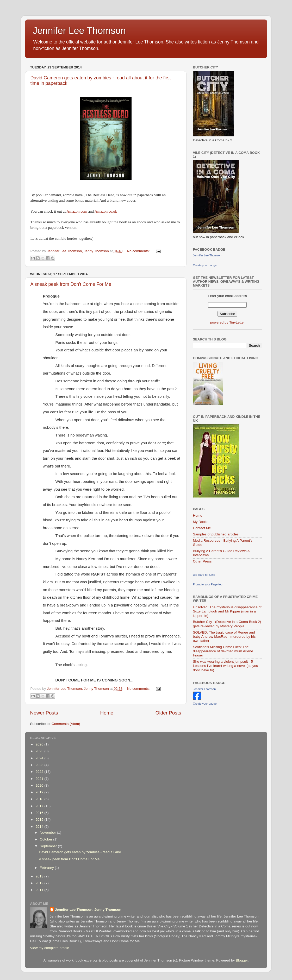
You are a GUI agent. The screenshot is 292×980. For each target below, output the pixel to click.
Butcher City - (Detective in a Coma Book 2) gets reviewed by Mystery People (227, 624)
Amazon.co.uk (106, 211)
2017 (40, 806)
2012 (40, 883)
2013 (40, 876)
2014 (40, 827)
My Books (201, 522)
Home (107, 713)
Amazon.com (77, 211)
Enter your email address (227, 296)
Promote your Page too (208, 584)
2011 (40, 890)
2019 (40, 792)
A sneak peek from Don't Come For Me (71, 284)
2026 (40, 744)
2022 (40, 772)
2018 (40, 799)
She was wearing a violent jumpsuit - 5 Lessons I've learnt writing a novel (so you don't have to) (226, 666)
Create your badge (205, 265)
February (47, 868)
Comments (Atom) (66, 724)
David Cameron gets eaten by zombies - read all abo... (81, 852)
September (49, 846)
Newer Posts (44, 713)
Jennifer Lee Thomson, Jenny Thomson (88, 910)
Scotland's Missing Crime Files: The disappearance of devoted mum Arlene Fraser (223, 651)
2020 (40, 785)
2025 (40, 751)
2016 (40, 813)
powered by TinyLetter (228, 322)
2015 (40, 820)
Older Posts (168, 713)
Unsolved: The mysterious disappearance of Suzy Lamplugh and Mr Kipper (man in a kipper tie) (227, 611)
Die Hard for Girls (204, 575)
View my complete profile (50, 948)
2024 (40, 758)
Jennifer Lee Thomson (79, 31)
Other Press (202, 561)
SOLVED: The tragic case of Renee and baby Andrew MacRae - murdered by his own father (224, 637)
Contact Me (202, 528)
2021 (40, 779)
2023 (40, 765)
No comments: (139, 251)
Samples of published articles (216, 534)
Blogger (242, 960)
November (48, 833)
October (47, 839)
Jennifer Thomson (204, 689)
